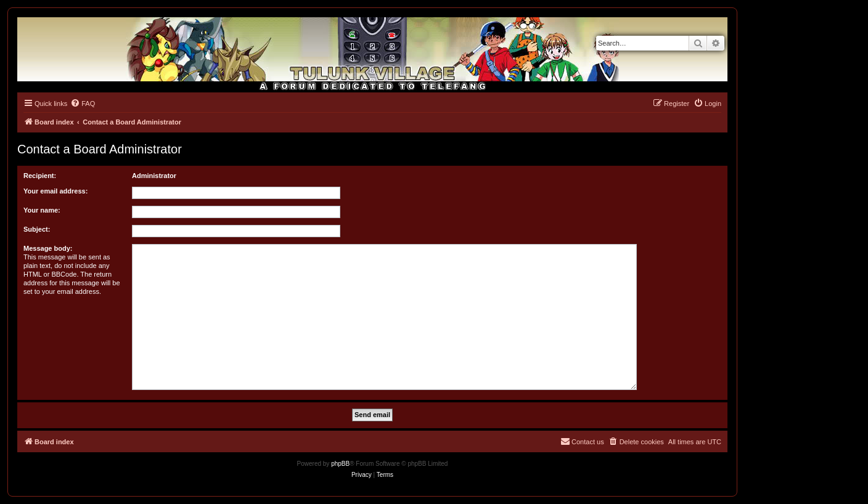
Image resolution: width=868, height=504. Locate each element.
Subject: (37, 229)
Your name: (42, 210)
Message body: (48, 248)
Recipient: (40, 176)
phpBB (340, 464)
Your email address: (55, 191)
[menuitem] (83, 104)
